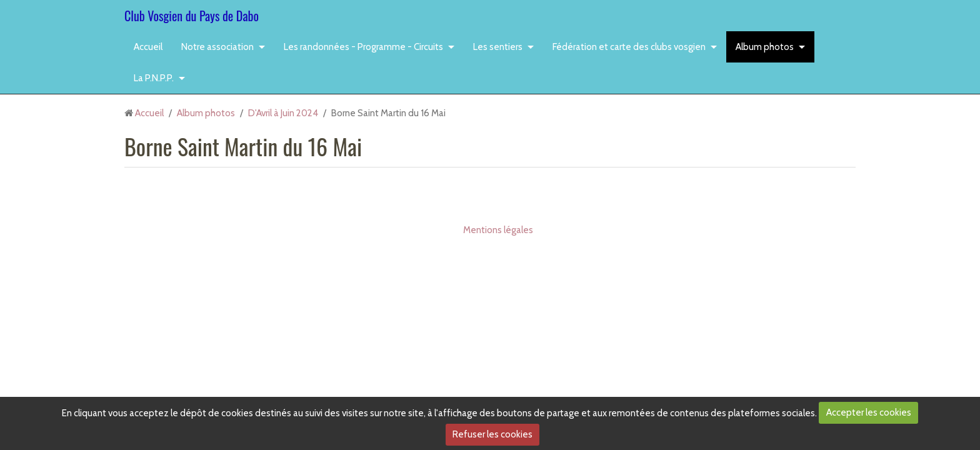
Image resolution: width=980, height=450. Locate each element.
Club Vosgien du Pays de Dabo (192, 16)
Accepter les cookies (869, 412)
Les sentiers (498, 47)
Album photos (765, 47)
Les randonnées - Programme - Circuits (363, 47)
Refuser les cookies (492, 434)
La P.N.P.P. (154, 78)
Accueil (148, 47)
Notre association (217, 47)
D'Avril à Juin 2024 (283, 113)
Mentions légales (498, 230)
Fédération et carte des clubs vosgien (629, 47)
